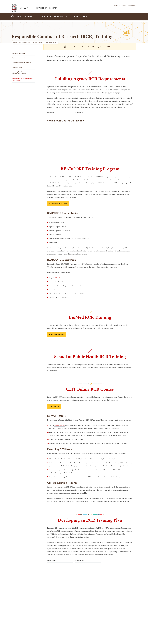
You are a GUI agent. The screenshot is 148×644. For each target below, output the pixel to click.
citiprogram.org (60, 425)
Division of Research (47, 6)
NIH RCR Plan (51, 113)
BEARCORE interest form (58, 204)
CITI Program (54, 406)
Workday (58, 278)
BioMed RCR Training (56, 335)
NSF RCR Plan (80, 113)
